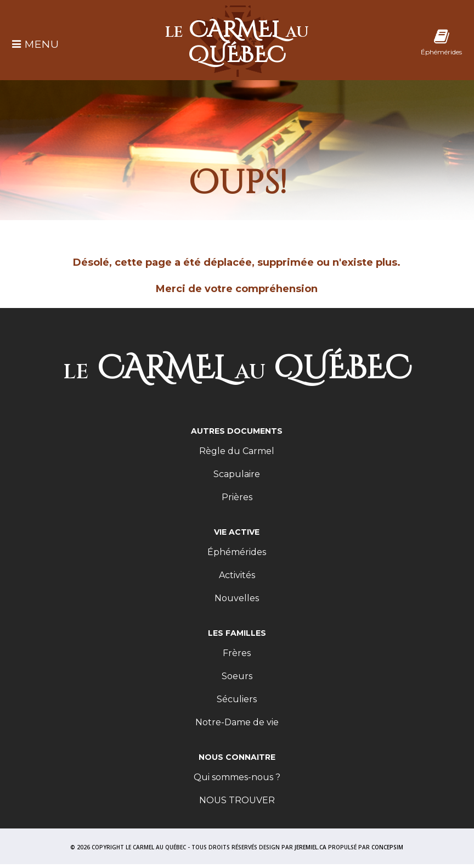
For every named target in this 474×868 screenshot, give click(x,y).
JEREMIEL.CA (311, 847)
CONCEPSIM (387, 847)
